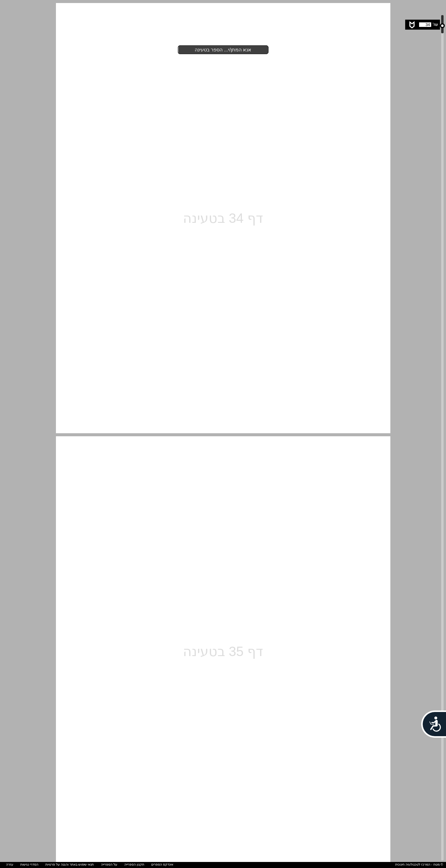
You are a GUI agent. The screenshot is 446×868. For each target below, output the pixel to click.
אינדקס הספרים (162, 864)
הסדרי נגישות (29, 864)
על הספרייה (109, 864)
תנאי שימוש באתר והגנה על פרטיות (70, 864)
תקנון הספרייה (134, 864)
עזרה (10, 864)
